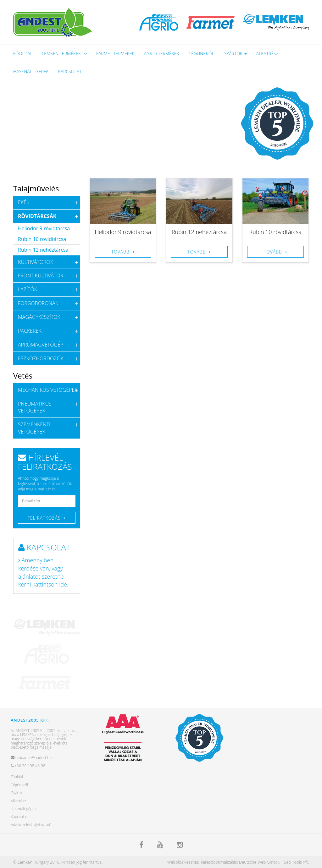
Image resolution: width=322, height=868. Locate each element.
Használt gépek (31, 71)
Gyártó (16, 793)
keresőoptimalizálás (219, 862)
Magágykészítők (39, 317)
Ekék (24, 202)
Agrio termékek (162, 54)
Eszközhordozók (41, 358)
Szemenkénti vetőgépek (34, 428)
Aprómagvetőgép (41, 345)
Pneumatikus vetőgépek (35, 407)
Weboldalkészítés (183, 862)
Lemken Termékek (61, 54)
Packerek (30, 331)
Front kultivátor (41, 276)
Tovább (120, 252)
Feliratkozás (44, 518)
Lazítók (28, 289)
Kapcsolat (70, 71)
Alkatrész (267, 54)
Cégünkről (201, 54)
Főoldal (23, 54)
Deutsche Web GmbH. (259, 862)
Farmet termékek (115, 54)
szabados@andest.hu (31, 758)
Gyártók (235, 54)
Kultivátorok (36, 262)
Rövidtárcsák (37, 216)
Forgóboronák (38, 303)
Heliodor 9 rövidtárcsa (123, 232)
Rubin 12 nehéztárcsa (199, 232)
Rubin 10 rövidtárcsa (275, 232)
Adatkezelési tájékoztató (31, 825)
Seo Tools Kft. (296, 862)
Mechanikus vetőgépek (48, 390)
